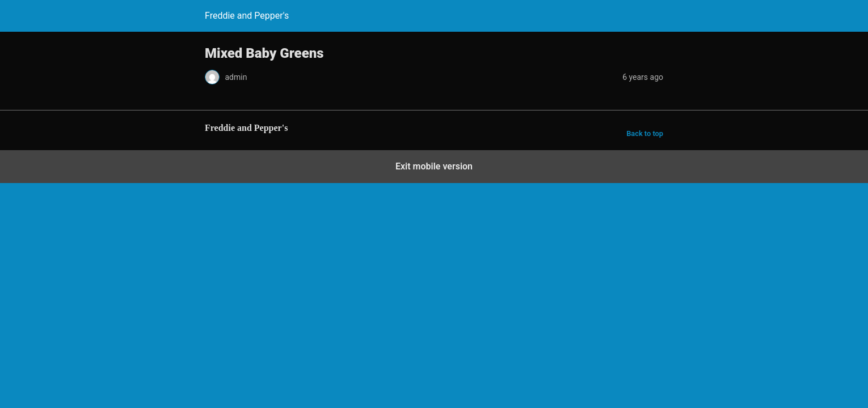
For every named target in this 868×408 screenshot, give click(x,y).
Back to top (645, 133)
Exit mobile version (434, 166)
